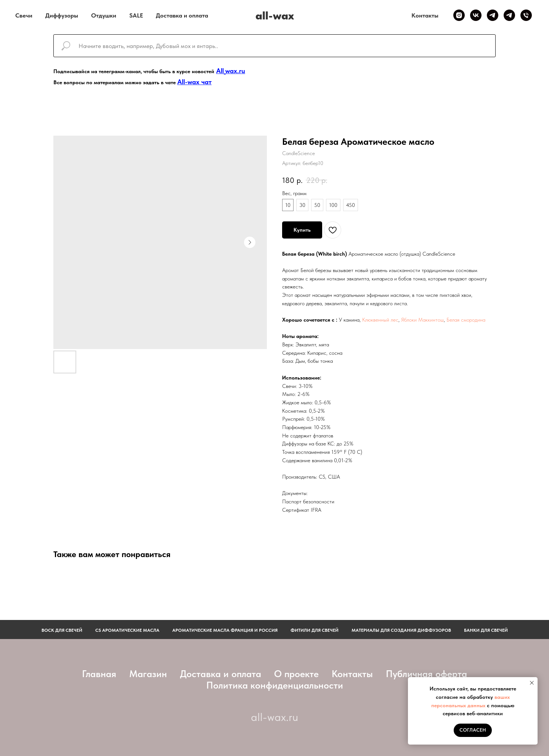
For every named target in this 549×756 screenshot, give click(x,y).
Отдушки (104, 15)
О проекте (296, 674)
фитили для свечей (315, 630)
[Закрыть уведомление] (532, 683)
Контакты (425, 15)
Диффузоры (62, 15)
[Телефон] (526, 15)
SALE (136, 15)
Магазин (148, 674)
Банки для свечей (486, 630)
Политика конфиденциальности (275, 685)
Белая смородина (466, 320)
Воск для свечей (62, 630)
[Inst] (459, 15)
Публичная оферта (426, 674)
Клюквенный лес (380, 320)
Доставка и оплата (182, 15)
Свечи (24, 15)
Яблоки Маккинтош (422, 320)
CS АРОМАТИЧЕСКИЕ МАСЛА (127, 630)
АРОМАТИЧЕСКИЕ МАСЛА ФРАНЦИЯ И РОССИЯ (225, 630)
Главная (99, 674)
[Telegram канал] (493, 15)
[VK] (476, 15)
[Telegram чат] (509, 15)
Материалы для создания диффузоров (401, 630)
